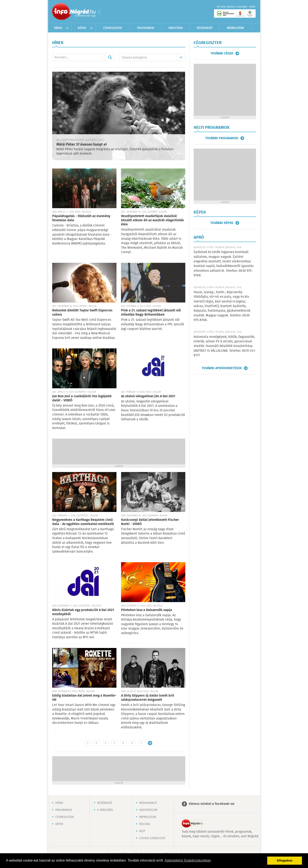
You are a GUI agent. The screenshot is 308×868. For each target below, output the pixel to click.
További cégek (222, 53)
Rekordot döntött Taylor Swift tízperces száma (82, 313)
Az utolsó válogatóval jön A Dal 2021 (148, 396)
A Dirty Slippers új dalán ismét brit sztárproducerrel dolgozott (148, 698)
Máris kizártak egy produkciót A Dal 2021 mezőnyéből (83, 612)
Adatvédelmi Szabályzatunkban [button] (188, 860)
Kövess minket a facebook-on (212, 804)
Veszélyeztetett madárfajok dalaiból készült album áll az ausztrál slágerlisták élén (152, 220)
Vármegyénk (235, 28)
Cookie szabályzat (152, 838)
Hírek (58, 28)
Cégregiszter (113, 28)
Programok (146, 28)
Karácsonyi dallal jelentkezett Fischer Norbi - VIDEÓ (150, 522)
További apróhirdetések (222, 368)
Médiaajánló (148, 803)
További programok (222, 138)
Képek (82, 28)
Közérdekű (205, 28)
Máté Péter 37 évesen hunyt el (82, 145)
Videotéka (176, 28)
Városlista (99, 12)
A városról (105, 810)
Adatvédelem (148, 810)
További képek (222, 223)
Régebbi (150, 743)
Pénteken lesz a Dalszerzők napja (147, 610)
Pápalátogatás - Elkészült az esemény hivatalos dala (81, 218)
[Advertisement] (119, 451)
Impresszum (148, 817)
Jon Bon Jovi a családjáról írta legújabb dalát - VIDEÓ (82, 398)
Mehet (110, 57)
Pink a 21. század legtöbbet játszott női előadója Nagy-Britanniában (151, 313)
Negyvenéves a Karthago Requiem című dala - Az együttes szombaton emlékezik (83, 522)
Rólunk (145, 824)
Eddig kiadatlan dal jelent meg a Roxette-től (84, 698)
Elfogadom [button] (285, 861)
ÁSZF (142, 831)
